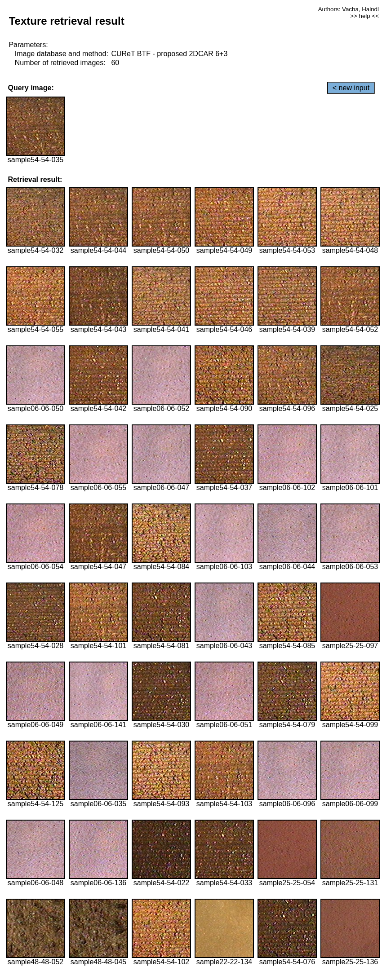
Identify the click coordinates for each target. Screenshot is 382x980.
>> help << (364, 16)
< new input (351, 88)
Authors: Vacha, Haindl (349, 9)
